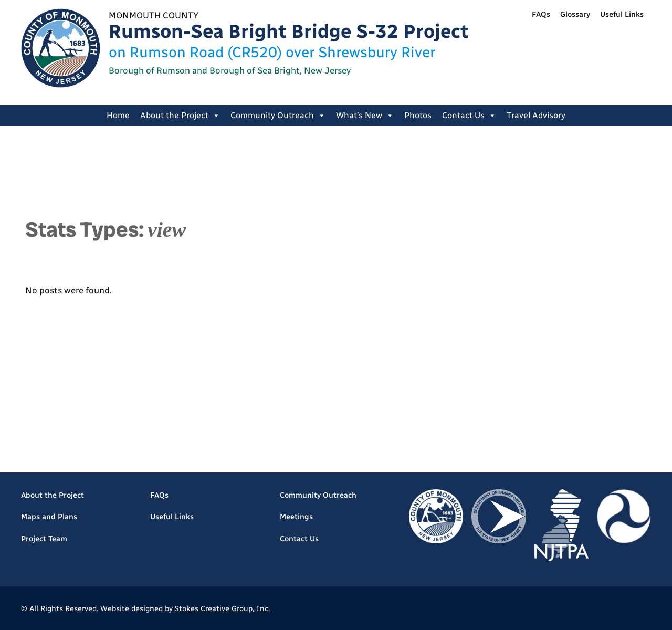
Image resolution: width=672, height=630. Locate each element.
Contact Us (469, 115)
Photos (418, 115)
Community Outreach (278, 115)
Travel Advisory (536, 115)
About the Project (180, 115)
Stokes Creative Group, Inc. (222, 608)
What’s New (365, 115)
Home (118, 115)
